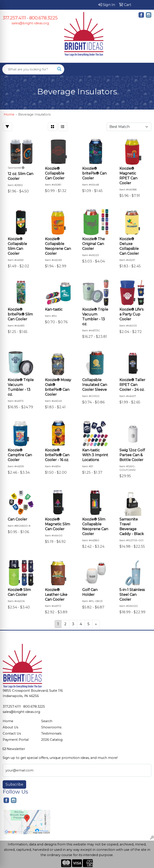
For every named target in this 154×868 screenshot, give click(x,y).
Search (47, 721)
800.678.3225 (43, 18)
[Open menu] (145, 69)
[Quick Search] (29, 69)
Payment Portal (16, 740)
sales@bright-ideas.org (30, 23)
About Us (10, 727)
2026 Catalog (52, 740)
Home (8, 721)
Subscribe (14, 784)
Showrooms (51, 727)
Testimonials (51, 733)
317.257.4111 (14, 18)
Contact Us (12, 733)
